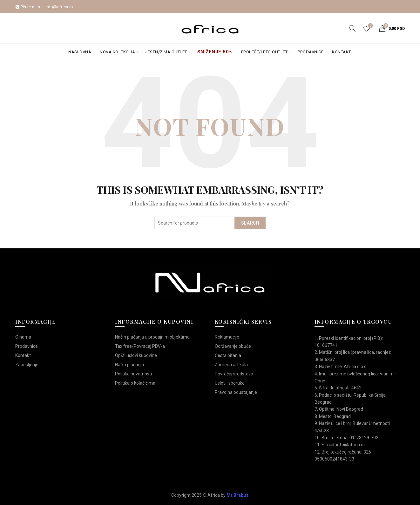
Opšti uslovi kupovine (136, 355)
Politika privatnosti (133, 374)
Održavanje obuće (233, 346)
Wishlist (370, 26)
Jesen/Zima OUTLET (166, 52)
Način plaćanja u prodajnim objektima (152, 337)
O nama (23, 337)
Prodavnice (311, 52)
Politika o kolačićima (135, 383)
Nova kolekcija (117, 52)
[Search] (353, 28)
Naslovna (80, 52)
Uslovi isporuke (230, 383)
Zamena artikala (231, 365)
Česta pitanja (228, 355)
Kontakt (342, 52)
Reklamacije (227, 337)
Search (250, 223)
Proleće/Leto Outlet (264, 52)
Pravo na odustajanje (236, 392)
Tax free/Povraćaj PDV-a (140, 346)
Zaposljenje (27, 365)
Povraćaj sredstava (234, 374)
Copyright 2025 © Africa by (210, 495)
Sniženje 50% (215, 52)
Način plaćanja (129, 365)
